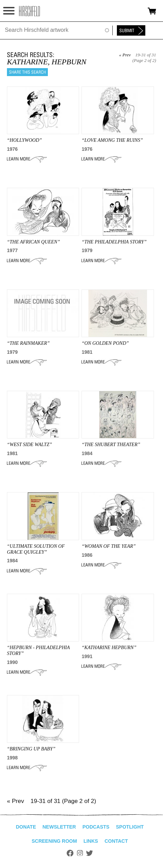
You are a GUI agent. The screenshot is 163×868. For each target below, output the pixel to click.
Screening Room (54, 841)
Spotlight (130, 827)
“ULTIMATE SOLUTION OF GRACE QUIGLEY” (36, 549)
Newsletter (59, 827)
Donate (26, 827)
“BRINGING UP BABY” (31, 749)
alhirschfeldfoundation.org (29, 11)
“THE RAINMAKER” (28, 343)
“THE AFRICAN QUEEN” (33, 242)
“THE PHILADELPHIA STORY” (114, 242)
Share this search (27, 72)
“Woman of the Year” (109, 546)
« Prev (125, 55)
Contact (116, 841)
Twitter (89, 853)
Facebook (70, 853)
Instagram (80, 853)
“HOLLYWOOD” (24, 140)
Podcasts (96, 827)
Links (91, 841)
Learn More (27, 159)
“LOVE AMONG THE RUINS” (112, 140)
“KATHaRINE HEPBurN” (109, 648)
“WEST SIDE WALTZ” (29, 445)
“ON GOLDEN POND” (105, 343)
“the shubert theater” (111, 445)
